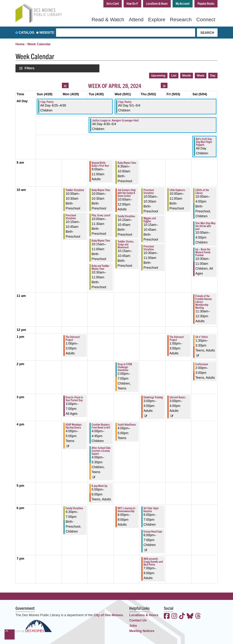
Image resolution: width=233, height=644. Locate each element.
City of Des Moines (108, 615)
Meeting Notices (142, 631)
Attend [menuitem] (136, 20)
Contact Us (138, 620)
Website (47, 33)
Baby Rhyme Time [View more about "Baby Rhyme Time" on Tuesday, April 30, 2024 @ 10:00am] (101, 189)
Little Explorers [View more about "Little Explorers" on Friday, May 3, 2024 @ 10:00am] (177, 189)
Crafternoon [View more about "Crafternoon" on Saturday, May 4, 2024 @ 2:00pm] (202, 364)
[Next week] (164, 85)
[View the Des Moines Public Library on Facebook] (167, 616)
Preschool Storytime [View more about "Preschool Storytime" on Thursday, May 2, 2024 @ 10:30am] (149, 247)
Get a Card (112, 3)
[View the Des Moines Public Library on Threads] (198, 616)
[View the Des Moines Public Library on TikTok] (182, 616)
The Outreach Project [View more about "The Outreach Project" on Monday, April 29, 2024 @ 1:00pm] (73, 338)
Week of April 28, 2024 (115, 85)
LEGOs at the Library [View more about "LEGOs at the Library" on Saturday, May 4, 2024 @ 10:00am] (202, 191)
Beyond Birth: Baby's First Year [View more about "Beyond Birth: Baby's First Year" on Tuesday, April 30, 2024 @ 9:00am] (100, 164)
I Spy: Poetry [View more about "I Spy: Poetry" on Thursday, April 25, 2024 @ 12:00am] (47, 101)
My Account (182, 3)
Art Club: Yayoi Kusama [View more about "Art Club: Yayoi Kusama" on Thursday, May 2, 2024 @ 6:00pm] (151, 509)
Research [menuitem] (181, 20)
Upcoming (158, 75)
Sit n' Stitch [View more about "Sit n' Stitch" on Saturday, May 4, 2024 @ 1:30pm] (202, 336)
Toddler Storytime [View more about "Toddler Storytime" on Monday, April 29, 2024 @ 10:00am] (75, 189)
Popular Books (206, 3)
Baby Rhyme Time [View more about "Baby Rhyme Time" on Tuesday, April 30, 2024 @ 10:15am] (101, 240)
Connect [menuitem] (206, 20)
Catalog (27, 33)
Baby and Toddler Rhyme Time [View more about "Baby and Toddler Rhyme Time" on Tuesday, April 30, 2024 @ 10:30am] (100, 267)
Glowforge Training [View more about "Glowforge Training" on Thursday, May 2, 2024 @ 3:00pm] (153, 397)
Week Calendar (39, 44)
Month (187, 75)
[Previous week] (65, 85)
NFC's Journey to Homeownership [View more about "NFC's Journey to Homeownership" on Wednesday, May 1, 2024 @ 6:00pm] (126, 509)
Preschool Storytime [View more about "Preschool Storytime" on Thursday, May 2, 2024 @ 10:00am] (149, 191)
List (174, 75)
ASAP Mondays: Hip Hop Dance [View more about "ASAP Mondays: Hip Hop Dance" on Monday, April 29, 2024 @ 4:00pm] (74, 425)
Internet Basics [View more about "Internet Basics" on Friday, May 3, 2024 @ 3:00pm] (177, 397)
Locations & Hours (157, 3)
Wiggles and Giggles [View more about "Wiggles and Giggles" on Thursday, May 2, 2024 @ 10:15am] (150, 219)
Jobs (133, 625)
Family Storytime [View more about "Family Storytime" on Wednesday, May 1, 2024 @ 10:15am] (126, 216)
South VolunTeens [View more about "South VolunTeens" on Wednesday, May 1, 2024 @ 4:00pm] (127, 424)
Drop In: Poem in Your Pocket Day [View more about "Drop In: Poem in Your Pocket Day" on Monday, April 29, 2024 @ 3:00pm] (74, 398)
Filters (30, 68)
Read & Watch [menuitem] (108, 20)
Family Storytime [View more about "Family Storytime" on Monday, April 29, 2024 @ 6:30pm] (74, 508)
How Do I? (132, 3)
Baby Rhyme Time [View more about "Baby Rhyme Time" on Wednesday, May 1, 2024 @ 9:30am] (127, 162)
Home (20, 44)
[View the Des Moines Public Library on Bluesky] (190, 616)
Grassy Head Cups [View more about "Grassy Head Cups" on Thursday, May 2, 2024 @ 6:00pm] (153, 531)
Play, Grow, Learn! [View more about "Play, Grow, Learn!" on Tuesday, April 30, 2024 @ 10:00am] (101, 215)
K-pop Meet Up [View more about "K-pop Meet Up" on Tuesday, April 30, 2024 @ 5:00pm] (99, 485)
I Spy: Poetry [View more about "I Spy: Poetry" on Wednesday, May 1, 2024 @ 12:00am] (125, 101)
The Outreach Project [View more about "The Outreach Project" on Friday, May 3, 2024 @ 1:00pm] (177, 338)
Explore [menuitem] (157, 20)
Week (201, 75)
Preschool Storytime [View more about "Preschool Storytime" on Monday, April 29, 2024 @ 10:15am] (71, 216)
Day (213, 75)
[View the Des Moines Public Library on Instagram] (174, 616)
